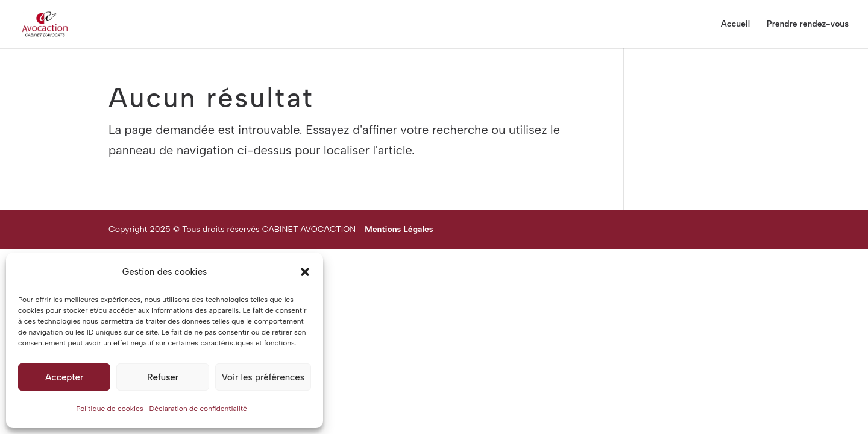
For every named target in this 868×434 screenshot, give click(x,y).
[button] (305, 272)
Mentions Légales (399, 229)
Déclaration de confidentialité (198, 409)
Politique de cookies (109, 409)
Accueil (735, 24)
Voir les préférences (263, 377)
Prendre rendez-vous (808, 24)
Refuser (163, 377)
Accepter (64, 377)
